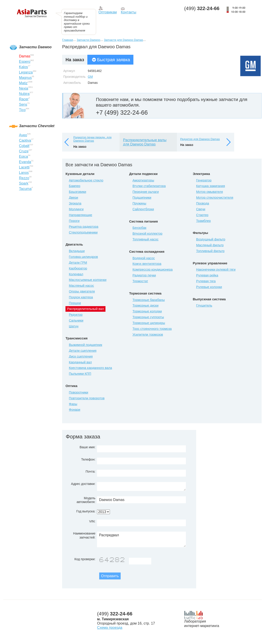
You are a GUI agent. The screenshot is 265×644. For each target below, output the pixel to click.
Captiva (25, 140)
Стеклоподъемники (83, 232)
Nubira (24, 94)
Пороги (74, 221)
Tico (22, 110)
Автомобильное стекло (86, 180)
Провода (203, 203)
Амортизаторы (143, 180)
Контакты (129, 12)
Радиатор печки (144, 275)
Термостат (140, 281)
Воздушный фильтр (211, 239)
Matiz (23, 83)
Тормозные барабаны (149, 300)
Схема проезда (110, 628)
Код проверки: (85, 559)
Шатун (74, 326)
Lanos (24, 173)
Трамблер (204, 221)
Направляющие (80, 215)
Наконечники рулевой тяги (216, 269)
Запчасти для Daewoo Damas (123, 40)
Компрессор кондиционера (153, 269)
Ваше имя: (87, 447)
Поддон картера (81, 297)
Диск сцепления (81, 356)
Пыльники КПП (80, 374)
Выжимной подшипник (85, 345)
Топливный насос (145, 239)
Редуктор (76, 315)
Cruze (24, 151)
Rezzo (24, 178)
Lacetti (24, 167)
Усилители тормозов (148, 335)
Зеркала (75, 203)
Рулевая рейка (207, 275)
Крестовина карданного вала (90, 368)
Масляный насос (81, 286)
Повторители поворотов (87, 398)
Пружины (139, 203)
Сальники (76, 320)
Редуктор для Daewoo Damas (200, 139)
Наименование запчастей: (84, 535)
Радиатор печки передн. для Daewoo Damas (92, 139)
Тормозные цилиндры (149, 323)
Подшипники (142, 198)
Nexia (24, 88)
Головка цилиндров (83, 257)
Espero (25, 62)
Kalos (23, 67)
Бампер (75, 186)
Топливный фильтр (210, 251)
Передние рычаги (146, 192)
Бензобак (139, 228)
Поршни (75, 303)
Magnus (25, 78)
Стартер (202, 215)
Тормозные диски (145, 305)
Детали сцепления (83, 351)
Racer (24, 99)
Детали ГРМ (78, 263)
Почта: (90, 471)
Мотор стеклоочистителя (215, 198)
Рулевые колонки (209, 287)
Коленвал (76, 274)
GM (90, 77)
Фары (73, 404)
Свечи (201, 209)
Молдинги (76, 209)
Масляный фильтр (210, 245)
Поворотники (78, 392)
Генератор (204, 180)
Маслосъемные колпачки (88, 280)
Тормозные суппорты (148, 317)
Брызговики (77, 192)
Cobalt (24, 146)
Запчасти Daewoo (88, 40)
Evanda (25, 162)
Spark (24, 183)
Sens (23, 104)
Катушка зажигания (211, 186)
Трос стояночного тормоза (152, 329)
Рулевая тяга (206, 281)
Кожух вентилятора (147, 264)
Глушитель (204, 305)
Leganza (26, 72)
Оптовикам (108, 12)
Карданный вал (80, 362)
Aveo (23, 135)
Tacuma (25, 189)
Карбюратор (78, 268)
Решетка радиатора (84, 227)
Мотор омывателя (210, 192)
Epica (23, 157)
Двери (73, 198)
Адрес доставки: (83, 484)
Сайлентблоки (143, 209)
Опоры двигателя (82, 291)
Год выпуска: (86, 511)
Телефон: (88, 459)
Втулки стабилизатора (149, 186)
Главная (68, 40)
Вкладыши (77, 251)
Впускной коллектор (147, 234)
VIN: (92, 521)
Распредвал (141, 539)
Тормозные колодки (147, 311)
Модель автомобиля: (86, 500)
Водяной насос (144, 258)
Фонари (75, 410)
